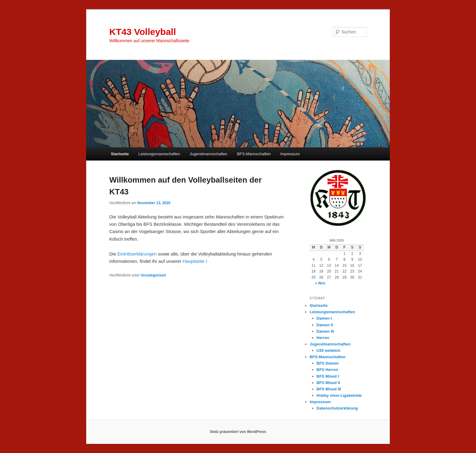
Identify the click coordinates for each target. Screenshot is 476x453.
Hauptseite (194, 261)
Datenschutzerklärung (337, 408)
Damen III (325, 331)
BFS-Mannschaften (254, 154)
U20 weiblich (329, 350)
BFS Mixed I (328, 376)
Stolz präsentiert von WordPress (238, 432)
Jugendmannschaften (209, 154)
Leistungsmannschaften (159, 154)
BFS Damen (328, 363)
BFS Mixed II (328, 383)
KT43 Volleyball (143, 32)
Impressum (290, 154)
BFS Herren (328, 370)
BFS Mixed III (329, 389)
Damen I (324, 318)
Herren (323, 338)
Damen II (325, 325)
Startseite (120, 154)
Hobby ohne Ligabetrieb (339, 395)
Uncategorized (153, 275)
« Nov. (320, 283)
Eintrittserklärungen (137, 254)
